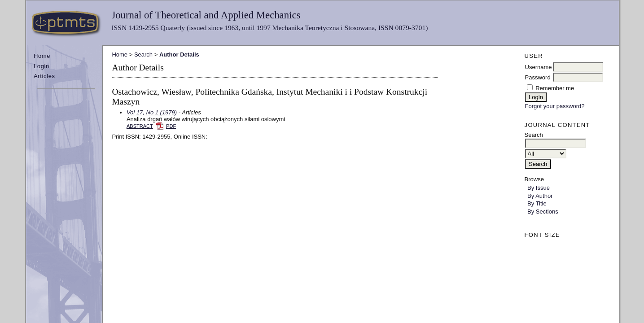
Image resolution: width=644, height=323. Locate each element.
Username (539, 67)
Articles (44, 76)
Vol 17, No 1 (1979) (152, 112)
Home (42, 56)
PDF (171, 126)
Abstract (140, 126)
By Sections (543, 212)
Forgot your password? (555, 106)
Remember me (555, 88)
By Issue (539, 188)
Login (42, 66)
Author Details (179, 55)
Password (538, 77)
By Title (537, 203)
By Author (540, 196)
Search (143, 55)
